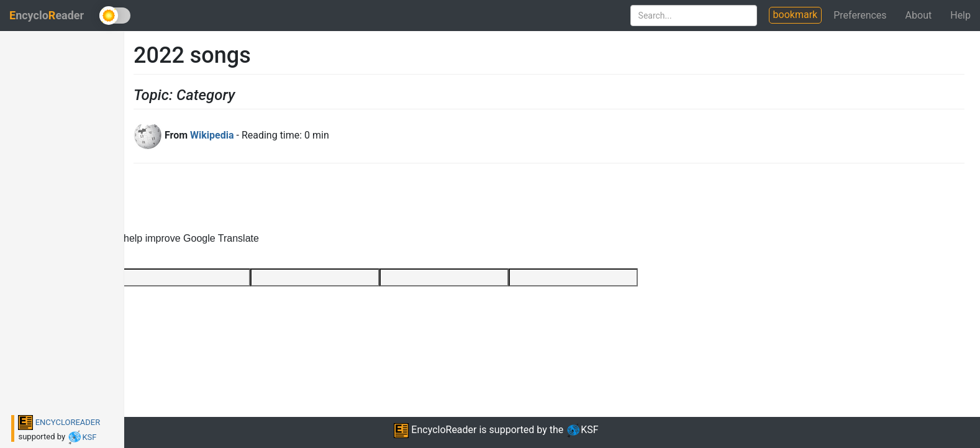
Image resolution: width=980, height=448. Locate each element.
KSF (82, 437)
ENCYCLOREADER (59, 422)
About (919, 15)
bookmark (796, 15)
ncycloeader (47, 15)
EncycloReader (435, 430)
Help (960, 15)
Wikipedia (212, 135)
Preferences (860, 15)
